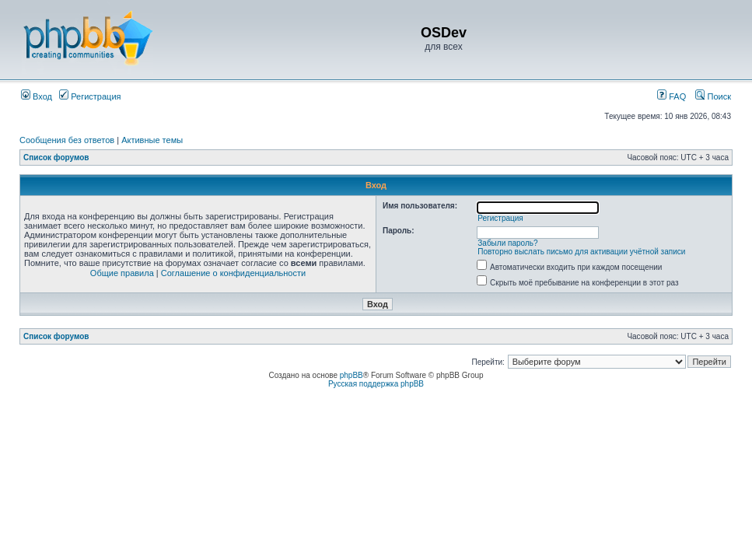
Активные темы (152, 140)
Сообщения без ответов (67, 140)
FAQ (672, 96)
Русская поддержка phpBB (376, 384)
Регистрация (90, 96)
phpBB (352, 375)
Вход (37, 96)
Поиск (713, 96)
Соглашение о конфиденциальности (233, 273)
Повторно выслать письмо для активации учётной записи (581, 252)
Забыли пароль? (507, 243)
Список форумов (56, 157)
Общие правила (122, 273)
